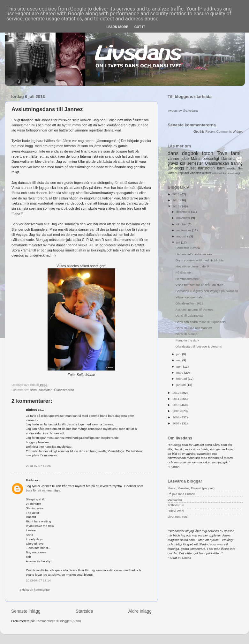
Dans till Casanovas (189, 315)
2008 (176, 417)
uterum (207, 173)
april (180, 367)
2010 (176, 405)
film (240, 168)
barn (221, 168)
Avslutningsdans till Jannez (194, 309)
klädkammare (226, 173)
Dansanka (175, 500)
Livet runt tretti (178, 517)
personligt (211, 159)
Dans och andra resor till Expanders (201, 322)
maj (179, 360)
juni (179, 354)
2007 (176, 423)
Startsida (84, 611)
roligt (237, 173)
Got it (140, 27)
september (184, 230)
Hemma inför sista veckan (194, 254)
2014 (176, 200)
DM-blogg (176, 168)
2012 (176, 393)
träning (237, 163)
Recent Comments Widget (224, 132)
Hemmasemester (188, 279)
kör (183, 163)
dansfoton (45, 390)
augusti (182, 236)
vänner (173, 159)
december (184, 212)
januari (181, 385)
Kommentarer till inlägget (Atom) (58, 621)
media (231, 168)
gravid (173, 163)
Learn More (117, 27)
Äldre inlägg (140, 611)
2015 (176, 194)
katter (172, 173)
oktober (182, 224)
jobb (185, 159)
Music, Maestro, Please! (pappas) (191, 488)
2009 (176, 411)
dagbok (190, 153)
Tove (222, 153)
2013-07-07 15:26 (38, 466)
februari (182, 379)
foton (208, 153)
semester (195, 163)
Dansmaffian (232, 159)
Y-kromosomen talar (190, 297)
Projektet (182, 173)
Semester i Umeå (188, 248)
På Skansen (184, 272)
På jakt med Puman (181, 494)
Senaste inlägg (26, 611)
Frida (30, 480)
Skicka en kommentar (35, 590)
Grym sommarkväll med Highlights (200, 260)
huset (191, 168)
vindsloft (195, 173)
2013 (176, 206)
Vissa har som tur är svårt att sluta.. (200, 285)
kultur (215, 173)
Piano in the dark (187, 340)
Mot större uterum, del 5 (192, 266)
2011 (176, 399)
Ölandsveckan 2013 (189, 303)
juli (179, 242)
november (184, 218)
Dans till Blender (187, 334)
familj (237, 153)
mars (180, 373)
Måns (196, 159)
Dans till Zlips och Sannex (194, 328)
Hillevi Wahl (176, 511)
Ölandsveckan (64, 390)
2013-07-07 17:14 (38, 580)
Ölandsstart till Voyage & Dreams (199, 346)
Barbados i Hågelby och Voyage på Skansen (207, 291)
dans (33, 390)
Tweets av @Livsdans (183, 111)
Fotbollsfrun (176, 505)
